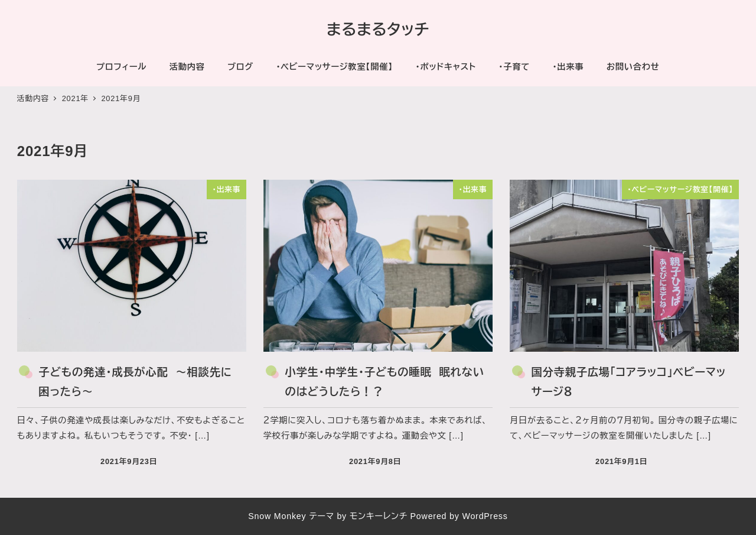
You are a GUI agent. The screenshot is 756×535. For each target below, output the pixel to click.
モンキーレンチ (379, 516)
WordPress (485, 516)
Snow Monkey (277, 516)
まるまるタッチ (378, 30)
